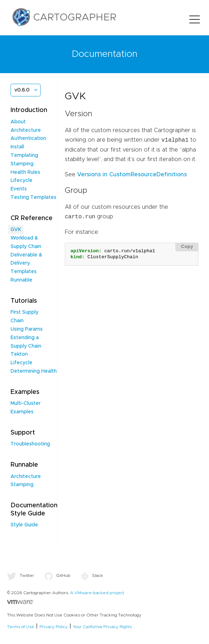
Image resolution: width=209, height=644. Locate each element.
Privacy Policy (54, 627)
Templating (24, 155)
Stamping (22, 164)
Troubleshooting (30, 444)
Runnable (21, 280)
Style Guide (24, 525)
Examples (22, 412)
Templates (24, 272)
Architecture (26, 130)
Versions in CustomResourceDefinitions (132, 175)
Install (17, 147)
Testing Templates (33, 197)
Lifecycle (21, 181)
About (18, 122)
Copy (187, 246)
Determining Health (34, 371)
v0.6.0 (22, 90)
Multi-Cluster (26, 403)
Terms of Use (21, 627)
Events (19, 189)
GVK (16, 230)
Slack (92, 575)
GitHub (58, 575)
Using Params (27, 329)
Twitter (21, 575)
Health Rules (25, 172)
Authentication (28, 138)
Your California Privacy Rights (102, 627)
